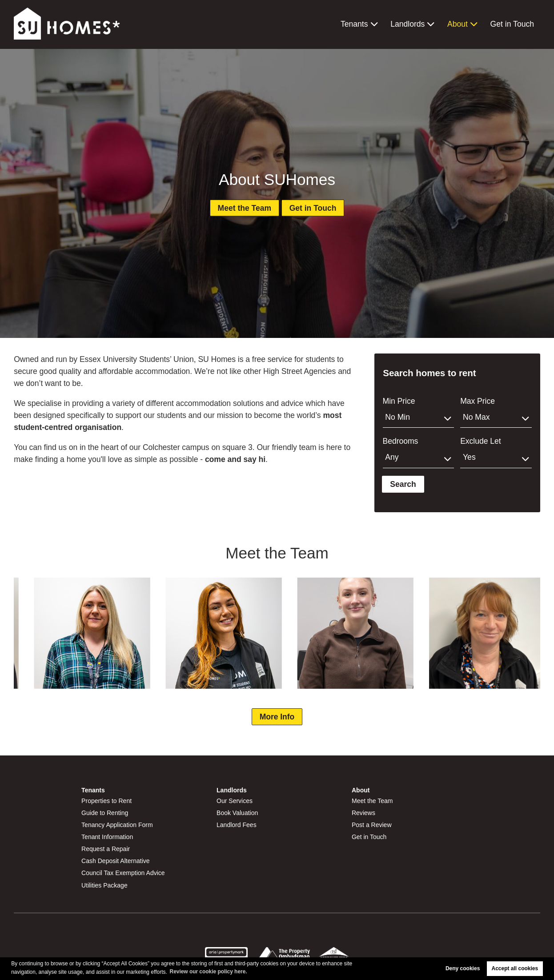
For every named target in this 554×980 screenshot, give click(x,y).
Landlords (407, 24)
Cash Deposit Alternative (116, 861)
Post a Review (372, 825)
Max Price (478, 401)
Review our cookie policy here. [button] (209, 972)
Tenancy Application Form (117, 825)
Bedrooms (401, 441)
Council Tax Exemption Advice (123, 873)
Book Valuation (237, 813)
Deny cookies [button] (463, 968)
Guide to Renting (105, 813)
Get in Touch (512, 24)
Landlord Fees (237, 825)
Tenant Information (107, 837)
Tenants (354, 24)
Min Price (399, 401)
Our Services (235, 801)
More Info (277, 717)
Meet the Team (244, 208)
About (458, 24)
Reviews (363, 813)
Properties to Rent (106, 801)
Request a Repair (106, 849)
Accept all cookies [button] (515, 968)
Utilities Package (104, 885)
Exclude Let (480, 441)
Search (403, 484)
